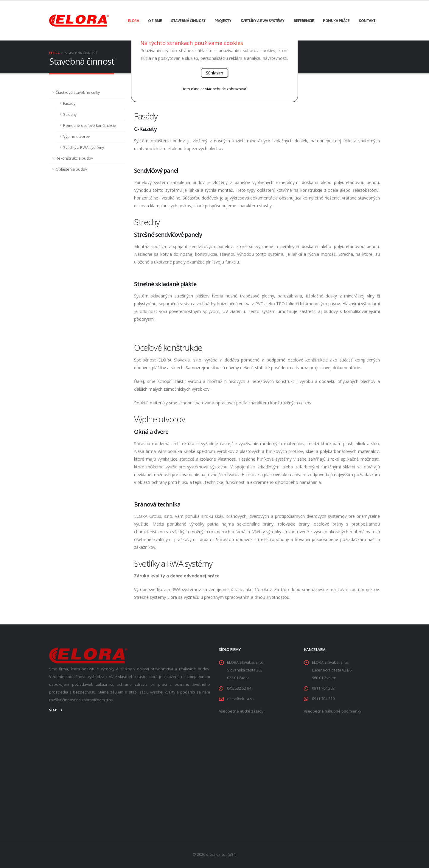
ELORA (133, 21)
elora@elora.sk (240, 699)
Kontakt (367, 21)
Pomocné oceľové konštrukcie (90, 126)
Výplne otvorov (76, 137)
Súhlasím (214, 73)
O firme (155, 21)
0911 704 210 (323, 699)
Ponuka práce (336, 21)
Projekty (223, 21)
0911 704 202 (323, 688)
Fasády (69, 103)
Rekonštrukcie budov (74, 158)
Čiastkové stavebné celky (78, 92)
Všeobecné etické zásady (241, 711)
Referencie (304, 21)
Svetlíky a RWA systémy (263, 21)
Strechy (70, 114)
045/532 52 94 (239, 688)
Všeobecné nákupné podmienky (333, 711)
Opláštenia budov (71, 169)
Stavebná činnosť (188, 21)
